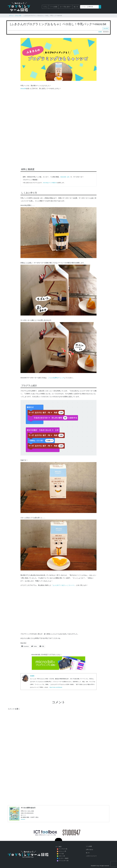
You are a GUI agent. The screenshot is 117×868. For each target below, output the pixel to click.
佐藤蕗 (100, 32)
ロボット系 (62, 856)
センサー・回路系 (64, 858)
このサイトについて (91, 856)
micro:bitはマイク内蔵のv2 (50, 183)
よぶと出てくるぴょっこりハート (64, 585)
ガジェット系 (62, 851)
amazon (23, 819)
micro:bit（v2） (65, 177)
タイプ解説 (59, 847)
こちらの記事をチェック (56, 378)
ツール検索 (54, 7)
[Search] (89, 7)
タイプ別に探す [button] (65, 7)
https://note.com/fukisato (56, 687)
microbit (106, 28)
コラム (45, 7)
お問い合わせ (89, 850)
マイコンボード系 (64, 861)
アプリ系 (61, 854)
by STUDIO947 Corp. (28, 857)
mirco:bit (23, 89)
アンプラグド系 (63, 849)
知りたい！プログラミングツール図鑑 (21, 7)
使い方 (76, 7)
